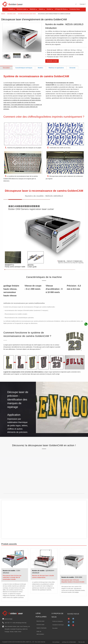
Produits (12, 9)
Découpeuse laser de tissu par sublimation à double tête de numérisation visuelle (12, 577)
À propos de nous (61, 9)
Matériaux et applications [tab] (56, 67)
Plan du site (81, 642)
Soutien (50, 9)
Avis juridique (56, 642)
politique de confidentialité (69, 642)
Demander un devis (52, 60)
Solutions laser (22, 9)
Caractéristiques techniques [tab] (24, 67)
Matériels (33, 9)
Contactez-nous (75, 9)
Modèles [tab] (40, 67)
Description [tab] (6, 67)
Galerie (42, 9)
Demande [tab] (72, 67)
